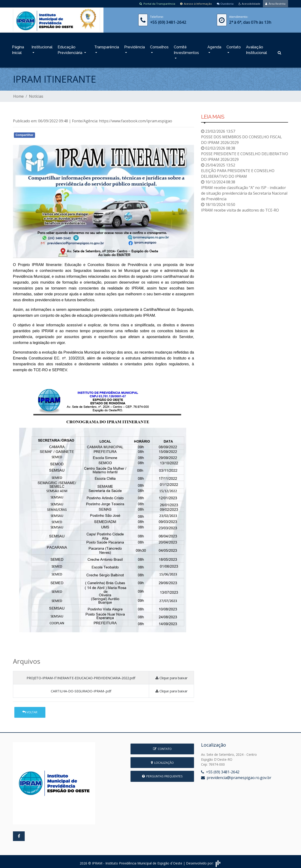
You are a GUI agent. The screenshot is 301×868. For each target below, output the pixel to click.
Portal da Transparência (152, 3)
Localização (162, 760)
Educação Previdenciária (70, 48)
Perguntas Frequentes (162, 774)
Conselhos (159, 46)
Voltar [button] (30, 710)
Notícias (36, 94)
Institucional (42, 46)
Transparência (107, 46)
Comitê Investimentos (186, 48)
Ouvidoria (222, 3)
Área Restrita (275, 3)
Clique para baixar (171, 675)
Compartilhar (24, 132)
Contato (234, 46)
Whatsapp (67, 133)
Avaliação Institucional (256, 48)
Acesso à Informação (192, 3)
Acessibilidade (248, 3)
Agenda (214, 46)
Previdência (135, 46)
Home (18, 94)
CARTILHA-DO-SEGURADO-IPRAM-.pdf (81, 689)
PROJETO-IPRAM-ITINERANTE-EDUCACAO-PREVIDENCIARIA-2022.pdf (81, 675)
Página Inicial (18, 48)
